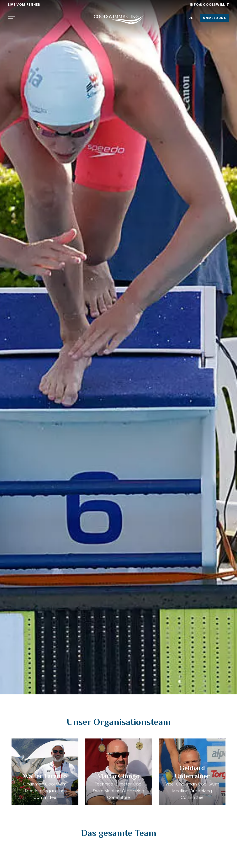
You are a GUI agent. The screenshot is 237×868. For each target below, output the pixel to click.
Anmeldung (215, 18)
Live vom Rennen (24, 5)
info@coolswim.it (207, 5)
